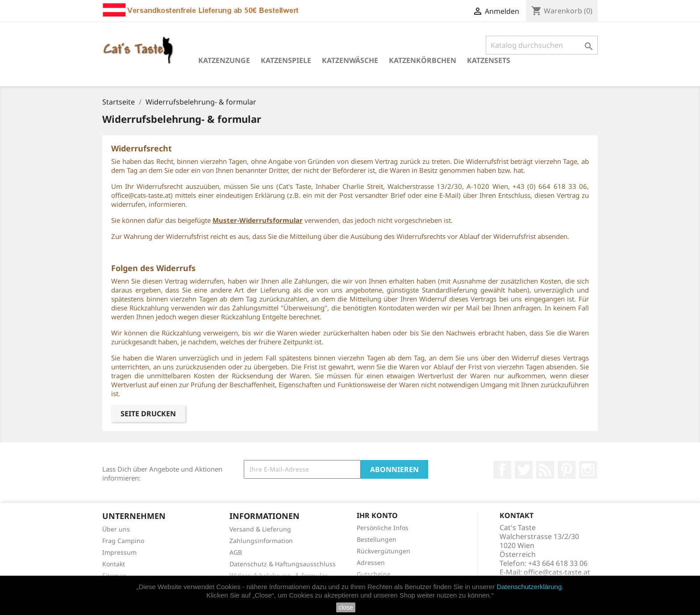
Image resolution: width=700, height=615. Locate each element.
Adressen (371, 563)
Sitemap (115, 575)
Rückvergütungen (383, 551)
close (346, 607)
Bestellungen (377, 539)
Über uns (116, 529)
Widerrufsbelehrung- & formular (279, 575)
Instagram (588, 470)
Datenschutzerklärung (529, 587)
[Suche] (542, 45)
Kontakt (114, 564)
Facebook (502, 470)
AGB (236, 552)
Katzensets (489, 60)
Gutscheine (374, 574)
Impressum (119, 552)
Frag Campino (123, 541)
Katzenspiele (286, 60)
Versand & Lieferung (260, 529)
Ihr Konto (377, 515)
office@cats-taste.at (557, 572)
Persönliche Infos (383, 528)
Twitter (524, 470)
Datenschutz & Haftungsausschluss (283, 564)
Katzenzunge (224, 60)
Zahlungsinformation (261, 541)
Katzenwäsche (350, 60)
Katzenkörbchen (423, 60)
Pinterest (567, 470)
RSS (545, 470)
